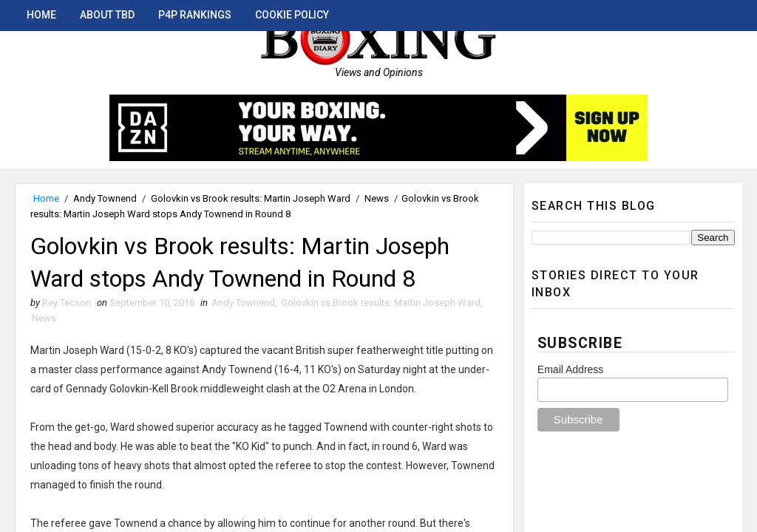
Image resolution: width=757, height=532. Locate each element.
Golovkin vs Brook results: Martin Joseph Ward (251, 198)
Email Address (570, 369)
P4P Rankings (195, 15)
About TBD (107, 15)
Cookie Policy (292, 15)
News (377, 198)
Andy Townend (105, 198)
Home (41, 15)
